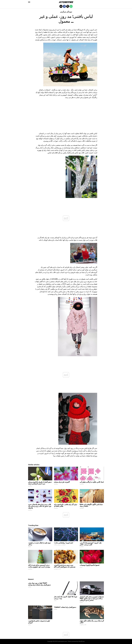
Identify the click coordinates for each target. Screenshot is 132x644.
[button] (29, 2)
